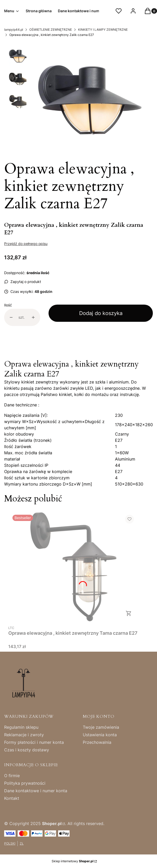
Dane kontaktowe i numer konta (36, 791)
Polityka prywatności (25, 783)
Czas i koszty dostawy (27, 750)
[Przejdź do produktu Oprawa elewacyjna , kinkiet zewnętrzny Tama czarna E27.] (73, 567)
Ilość (8, 305)
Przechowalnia (97, 742)
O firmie (12, 776)
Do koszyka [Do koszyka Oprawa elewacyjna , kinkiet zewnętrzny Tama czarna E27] (129, 613)
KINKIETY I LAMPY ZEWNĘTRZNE (103, 30)
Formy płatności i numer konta (34, 742)
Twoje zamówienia (101, 727)
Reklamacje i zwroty (24, 735)
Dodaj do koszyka (101, 313)
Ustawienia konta (100, 735)
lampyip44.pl (14, 30)
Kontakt (12, 798)
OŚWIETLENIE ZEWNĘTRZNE (51, 30)
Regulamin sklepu (21, 727)
